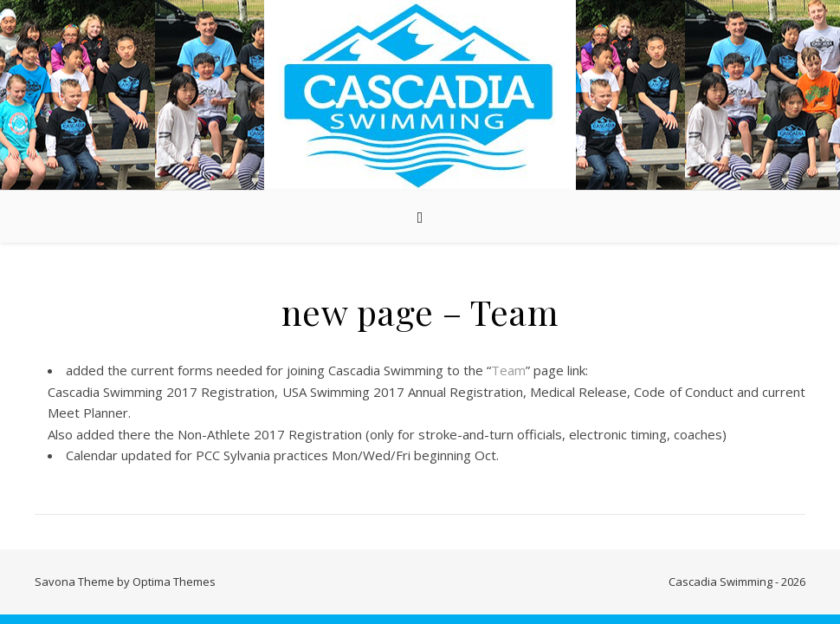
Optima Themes (174, 582)
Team (508, 370)
